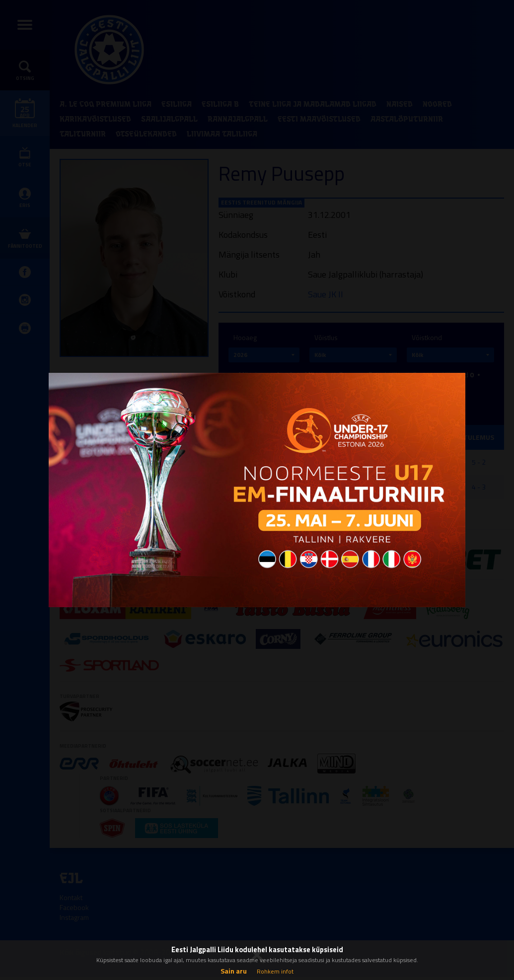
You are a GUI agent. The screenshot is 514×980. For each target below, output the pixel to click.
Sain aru (234, 971)
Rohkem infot (275, 971)
